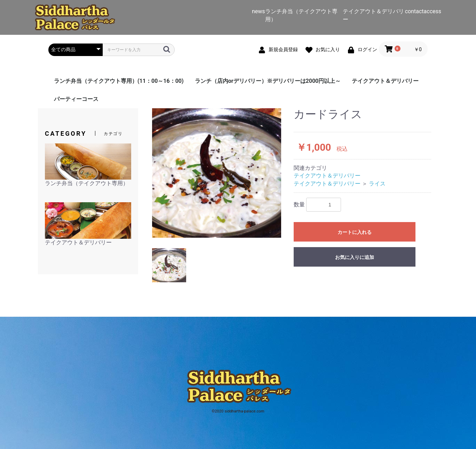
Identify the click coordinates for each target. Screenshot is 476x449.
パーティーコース (76, 99)
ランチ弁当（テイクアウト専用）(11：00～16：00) (119, 81)
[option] (217, 173)
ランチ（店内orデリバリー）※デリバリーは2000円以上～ (268, 81)
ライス (377, 184)
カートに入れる (355, 232)
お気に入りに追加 (355, 257)
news (259, 11)
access (433, 11)
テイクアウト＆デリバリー (385, 81)
